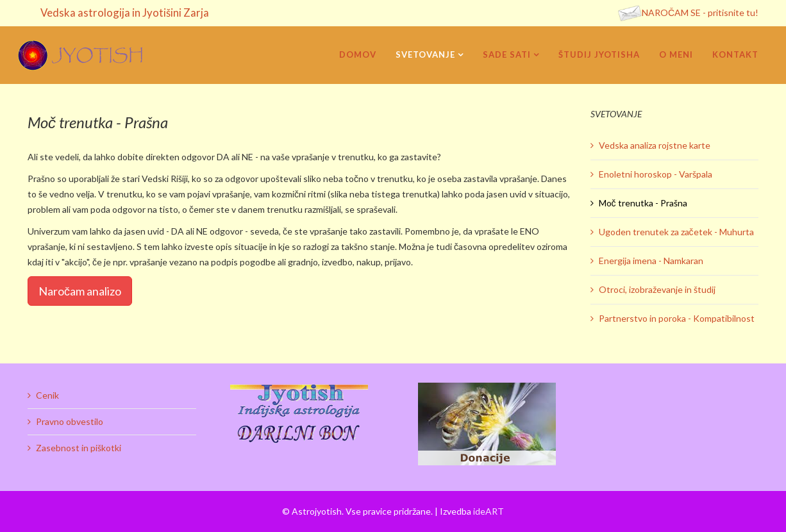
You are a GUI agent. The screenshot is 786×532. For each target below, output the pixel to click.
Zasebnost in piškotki (79, 448)
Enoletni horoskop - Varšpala (656, 174)
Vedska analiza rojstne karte (655, 145)
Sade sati (507, 54)
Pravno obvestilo (70, 421)
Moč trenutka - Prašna (643, 203)
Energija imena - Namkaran (651, 261)
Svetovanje (425, 54)
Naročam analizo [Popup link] (80, 291)
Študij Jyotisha (599, 54)
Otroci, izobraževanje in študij (657, 289)
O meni (676, 54)
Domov (358, 54)
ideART (489, 511)
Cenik (47, 395)
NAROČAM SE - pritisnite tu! (700, 12)
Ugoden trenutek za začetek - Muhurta (676, 232)
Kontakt (735, 54)
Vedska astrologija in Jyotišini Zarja (125, 12)
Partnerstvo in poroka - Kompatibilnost (677, 318)
